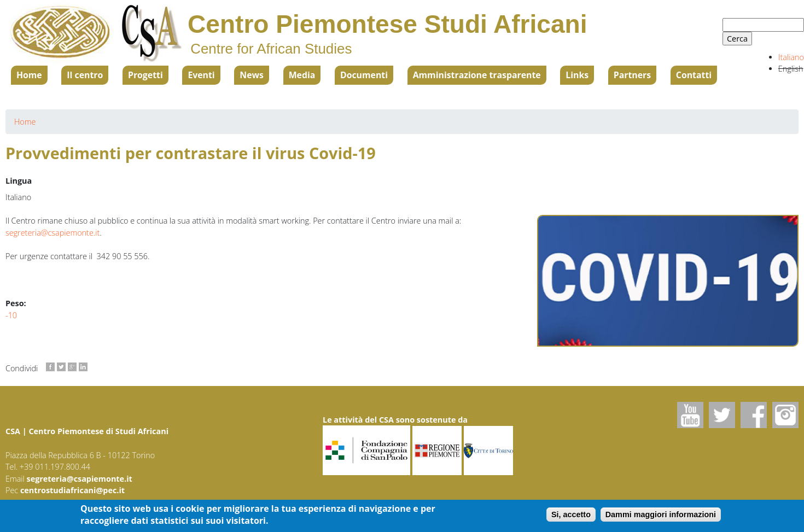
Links (577, 75)
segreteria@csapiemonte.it (53, 233)
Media (302, 75)
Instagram (785, 415)
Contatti (694, 75)
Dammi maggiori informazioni (661, 516)
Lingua (19, 181)
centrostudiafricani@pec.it (72, 490)
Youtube (690, 415)
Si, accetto (571, 516)
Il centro (85, 75)
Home (29, 75)
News (252, 75)
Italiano (791, 57)
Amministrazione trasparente (477, 75)
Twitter (722, 415)
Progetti (145, 75)
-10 (11, 315)
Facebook (754, 415)
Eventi (201, 75)
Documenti (364, 75)
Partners (632, 75)
